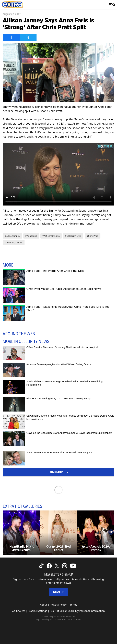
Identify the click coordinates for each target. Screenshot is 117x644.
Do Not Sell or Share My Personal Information (78, 611)
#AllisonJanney (12, 236)
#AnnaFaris (31, 236)
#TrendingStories (14, 242)
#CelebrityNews (73, 236)
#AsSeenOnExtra (51, 236)
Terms (73, 605)
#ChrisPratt (93, 236)
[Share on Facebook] (11, 37)
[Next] (111, 532)
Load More (59, 472)
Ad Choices (19, 611)
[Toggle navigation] (111, 4)
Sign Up (59, 592)
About (44, 605)
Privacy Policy (58, 605)
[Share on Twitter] (28, 37)
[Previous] (6, 532)
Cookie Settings (38, 611)
